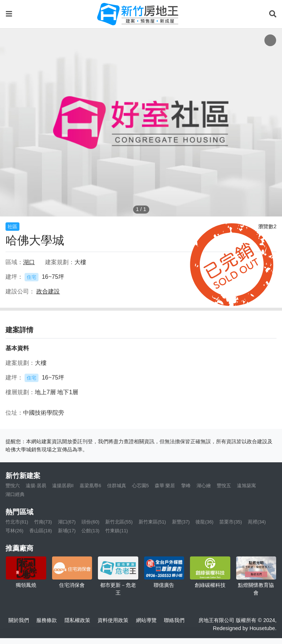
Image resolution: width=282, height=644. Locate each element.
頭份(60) (90, 522)
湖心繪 (204, 486)
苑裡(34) (257, 522)
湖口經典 (15, 494)
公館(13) (90, 531)
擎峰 (186, 486)
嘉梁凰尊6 (90, 486)
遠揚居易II (63, 486)
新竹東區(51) (152, 522)
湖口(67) (67, 522)
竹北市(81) (17, 522)
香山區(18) (41, 531)
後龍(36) (204, 522)
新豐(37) (181, 522)
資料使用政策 (113, 620)
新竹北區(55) (119, 522)
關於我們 (19, 620)
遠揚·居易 (36, 486)
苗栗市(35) (231, 522)
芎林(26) (14, 531)
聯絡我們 (174, 620)
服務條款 (47, 620)
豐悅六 (13, 486)
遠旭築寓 (246, 486)
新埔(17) (67, 531)
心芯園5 (140, 486)
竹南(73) (43, 522)
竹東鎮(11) (117, 531)
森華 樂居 (165, 486)
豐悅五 (224, 486)
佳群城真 (117, 486)
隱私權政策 (77, 620)
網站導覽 (146, 620)
